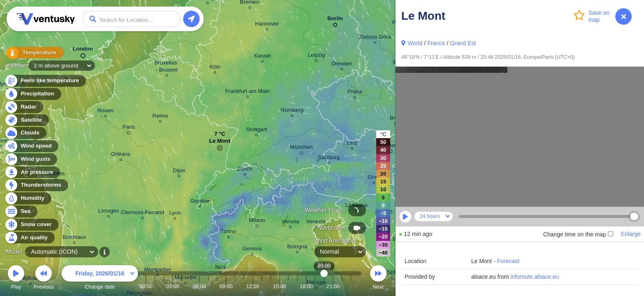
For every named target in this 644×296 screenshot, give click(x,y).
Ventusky (44, 19)
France (436, 43)
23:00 (351, 286)
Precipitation (33, 94)
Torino (229, 232)
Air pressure (32, 172)
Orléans (121, 155)
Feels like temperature (45, 81)
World (415, 43)
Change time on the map (578, 234)
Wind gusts (31, 159)
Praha (355, 93)
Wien (391, 147)
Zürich (245, 170)
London (83, 51)
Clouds (25, 133)
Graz (374, 178)
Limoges (109, 212)
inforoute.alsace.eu (535, 277)
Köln (215, 68)
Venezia (316, 223)
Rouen (106, 112)
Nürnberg (292, 111)
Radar (24, 107)
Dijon (179, 172)
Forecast (508, 261)
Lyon (175, 214)
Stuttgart (256, 131)
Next (378, 279)
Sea (21, 212)
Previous (44, 279)
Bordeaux (74, 238)
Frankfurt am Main (247, 92)
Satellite (26, 120)
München (301, 148)
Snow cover (31, 225)
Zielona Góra (375, 38)
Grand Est (463, 43)
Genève (200, 202)
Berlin (335, 20)
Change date (100, 279)
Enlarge (631, 234)
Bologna (297, 248)
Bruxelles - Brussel (167, 67)
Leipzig (316, 56)
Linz (352, 144)
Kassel (262, 57)
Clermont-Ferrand (143, 214)
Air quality (29, 238)
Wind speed (31, 146)
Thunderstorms (36, 185)
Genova (252, 250)
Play (16, 279)
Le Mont (220, 143)
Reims (160, 117)
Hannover (267, 25)
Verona (291, 223)
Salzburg (329, 158)
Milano (257, 222)
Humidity (28, 198)
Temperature (32, 53)
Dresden (342, 65)
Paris (129, 128)
